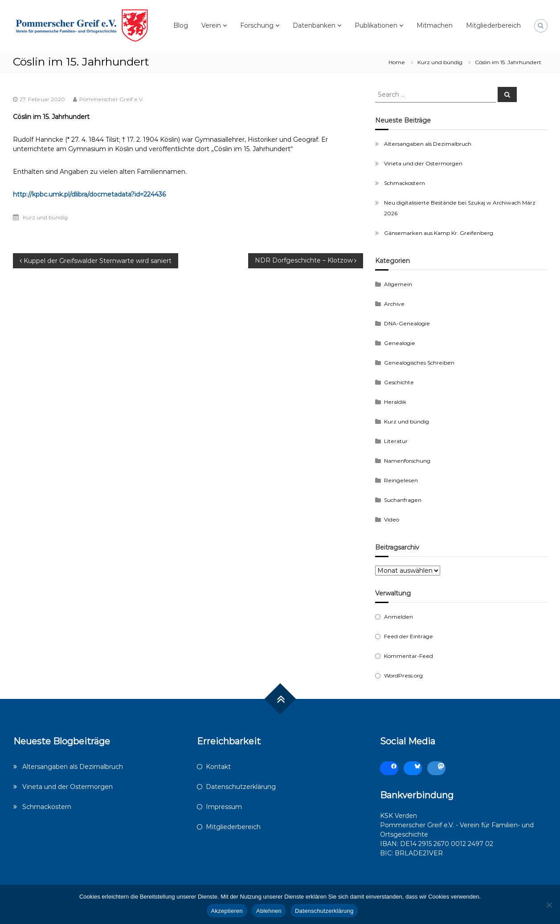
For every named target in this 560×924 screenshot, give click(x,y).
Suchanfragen (403, 500)
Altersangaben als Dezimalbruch (428, 144)
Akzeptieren (227, 911)
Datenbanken (314, 25)
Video (392, 519)
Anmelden (399, 617)
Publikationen (376, 25)
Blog (181, 25)
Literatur (396, 441)
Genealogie (400, 343)
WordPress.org (403, 676)
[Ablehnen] (549, 905)
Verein (211, 25)
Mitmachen (435, 25)
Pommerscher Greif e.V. (112, 99)
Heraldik (395, 402)
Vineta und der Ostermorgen (423, 163)
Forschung (257, 25)
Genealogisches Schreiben (419, 363)
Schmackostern (405, 183)
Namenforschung (407, 461)
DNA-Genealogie (407, 323)
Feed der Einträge (409, 636)
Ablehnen (269, 911)
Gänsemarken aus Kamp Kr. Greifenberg (439, 233)
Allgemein (398, 284)
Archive (394, 304)
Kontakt (218, 767)
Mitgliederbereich (493, 25)
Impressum (224, 807)
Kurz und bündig (440, 62)
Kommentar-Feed (409, 656)
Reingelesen (401, 480)
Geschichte (399, 382)
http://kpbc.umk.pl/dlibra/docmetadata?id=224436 (89, 194)
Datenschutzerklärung (241, 787)
